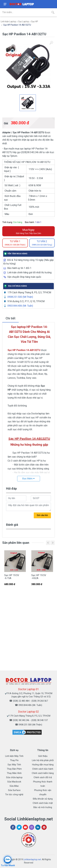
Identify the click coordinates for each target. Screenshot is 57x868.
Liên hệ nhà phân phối (43, 760)
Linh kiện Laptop (8, 22)
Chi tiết (10, 318)
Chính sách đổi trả (43, 777)
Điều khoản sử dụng (43, 799)
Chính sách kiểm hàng (43, 773)
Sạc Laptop (24, 22)
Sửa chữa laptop (14, 777)
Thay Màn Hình (14, 773)
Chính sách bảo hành (43, 769)
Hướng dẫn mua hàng (43, 765)
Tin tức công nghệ (14, 794)
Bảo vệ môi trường (43, 807)
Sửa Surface (14, 790)
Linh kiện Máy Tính (14, 756)
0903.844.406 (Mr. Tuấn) (20, 306)
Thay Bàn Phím (14, 769)
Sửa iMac (14, 786)
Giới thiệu (43, 756)
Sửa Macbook (14, 782)
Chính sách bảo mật (43, 803)
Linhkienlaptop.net (32, 859)
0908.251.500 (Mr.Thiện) (20, 297)
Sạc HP (35, 22)
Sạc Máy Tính (14, 765)
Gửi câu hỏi (42, 515)
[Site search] (24, 12)
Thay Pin (14, 760)
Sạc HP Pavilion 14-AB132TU (17, 25)
